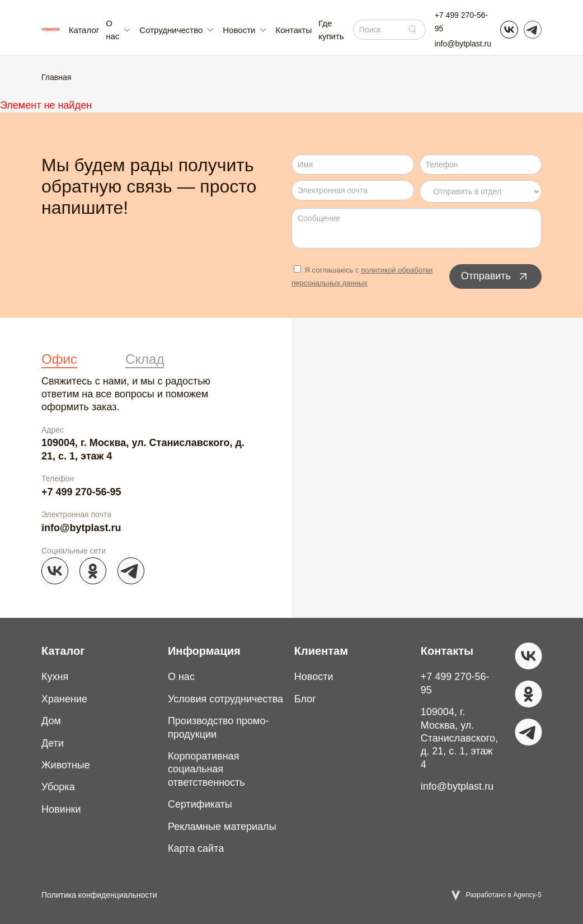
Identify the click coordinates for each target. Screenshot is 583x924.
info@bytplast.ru (463, 44)
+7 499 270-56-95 (461, 22)
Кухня (55, 677)
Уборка (58, 787)
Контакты (293, 30)
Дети (53, 743)
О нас (181, 677)
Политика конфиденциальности (99, 895)
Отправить (495, 276)
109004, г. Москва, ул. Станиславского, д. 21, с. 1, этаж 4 (143, 449)
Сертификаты (200, 804)
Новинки (61, 809)
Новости (314, 677)
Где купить (331, 30)
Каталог (84, 30)
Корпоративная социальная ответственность (206, 769)
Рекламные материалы (222, 827)
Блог (305, 699)
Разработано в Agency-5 (504, 895)
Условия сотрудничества (225, 699)
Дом (51, 721)
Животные (66, 765)
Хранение (64, 699)
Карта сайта (196, 848)
